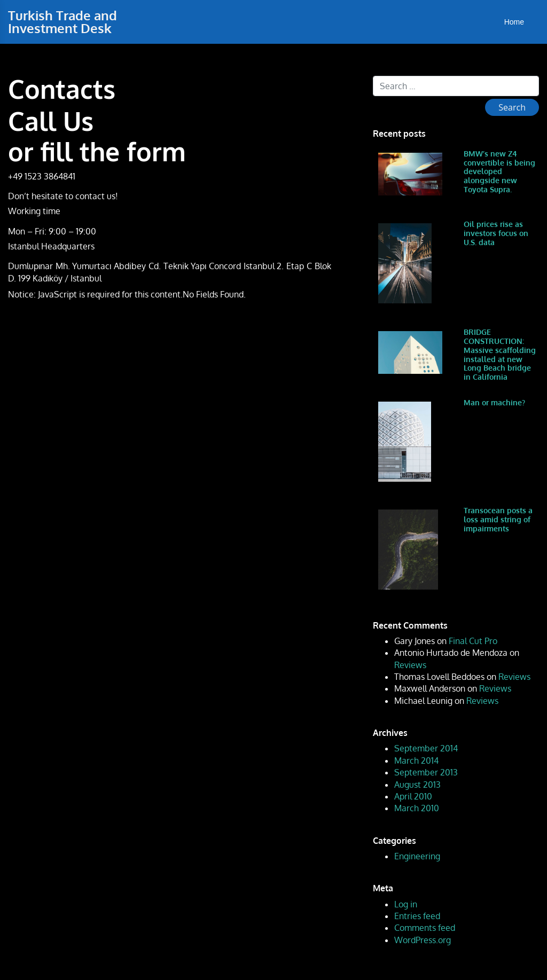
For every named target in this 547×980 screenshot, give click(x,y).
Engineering (417, 856)
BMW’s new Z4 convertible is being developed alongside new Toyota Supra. (499, 171)
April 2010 (413, 796)
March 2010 (417, 808)
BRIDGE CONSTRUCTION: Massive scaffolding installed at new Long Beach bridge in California (500, 354)
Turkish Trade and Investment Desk (62, 22)
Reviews (410, 665)
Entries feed (417, 916)
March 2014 (416, 761)
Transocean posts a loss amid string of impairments (498, 519)
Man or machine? (494, 402)
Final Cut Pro (473, 641)
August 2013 (417, 785)
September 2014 (426, 748)
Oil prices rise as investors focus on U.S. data (496, 233)
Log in (406, 904)
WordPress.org (423, 940)
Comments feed (425, 928)
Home (514, 22)
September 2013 (426, 772)
